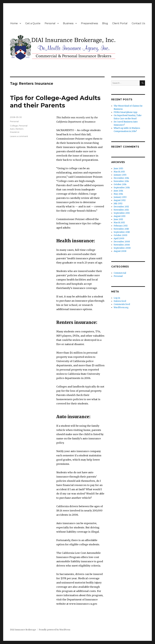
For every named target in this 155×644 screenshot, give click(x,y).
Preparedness (89, 23)
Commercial (120, 273)
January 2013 (120, 197)
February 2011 (121, 226)
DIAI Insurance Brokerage (23, 630)
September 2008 (122, 248)
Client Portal (120, 23)
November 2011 (121, 210)
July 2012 (118, 203)
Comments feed (122, 304)
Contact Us (138, 23)
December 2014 (121, 178)
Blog (105, 23)
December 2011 (121, 207)
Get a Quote (33, 23)
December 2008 (122, 242)
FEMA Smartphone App (125, 112)
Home (14, 23)
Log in (117, 298)
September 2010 (122, 232)
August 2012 (120, 200)
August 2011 (120, 216)
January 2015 (120, 175)
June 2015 (118, 169)
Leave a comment (19, 136)
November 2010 (121, 229)
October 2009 (120, 235)
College (14, 126)
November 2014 (121, 181)
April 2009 (119, 238)
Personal (50, 23)
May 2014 (118, 194)
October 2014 (120, 184)
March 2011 (119, 223)
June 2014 (118, 191)
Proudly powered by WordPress (54, 630)
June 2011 (118, 219)
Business (68, 23)
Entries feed (120, 301)
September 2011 (122, 213)
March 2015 (119, 172)
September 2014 (122, 188)
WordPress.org (121, 307)
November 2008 (122, 245)
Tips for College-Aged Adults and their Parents (55, 102)
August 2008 (120, 251)
